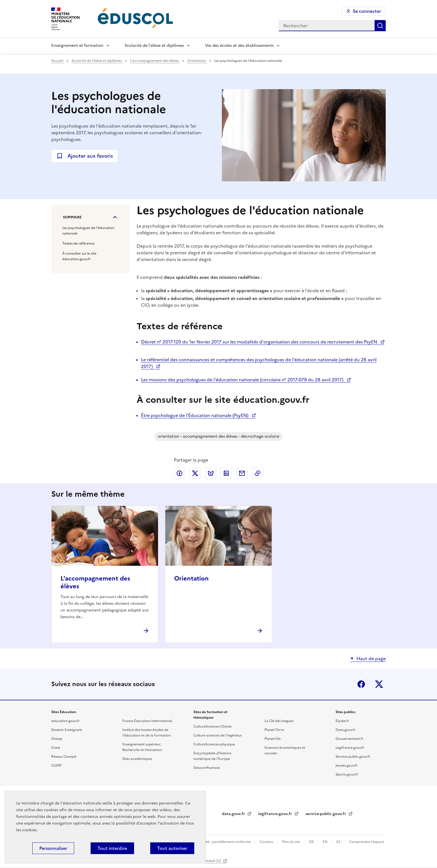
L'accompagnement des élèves (155, 61)
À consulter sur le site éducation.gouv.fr (79, 256)
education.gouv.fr (65, 721)
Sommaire (72, 217)
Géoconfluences (207, 768)
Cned (56, 748)
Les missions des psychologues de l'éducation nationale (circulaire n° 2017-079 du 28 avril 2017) (243, 380)
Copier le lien (258, 473)
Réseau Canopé (64, 757)
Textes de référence (78, 243)
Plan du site (292, 842)
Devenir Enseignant (67, 730)
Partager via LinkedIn (226, 473)
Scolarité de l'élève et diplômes (154, 46)
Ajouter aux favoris (90, 156)
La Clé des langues (279, 721)
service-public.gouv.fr (326, 814)
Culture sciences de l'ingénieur (218, 735)
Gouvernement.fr (349, 739)
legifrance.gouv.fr (276, 814)
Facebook (361, 684)
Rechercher (380, 26)
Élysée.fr (342, 721)
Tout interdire (112, 848)
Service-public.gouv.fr (353, 757)
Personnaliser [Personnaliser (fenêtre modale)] (53, 848)
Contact (267, 842)
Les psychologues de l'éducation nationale (88, 231)
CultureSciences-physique (214, 744)
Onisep (57, 739)
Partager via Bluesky (211, 473)
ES (339, 842)
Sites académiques (137, 759)
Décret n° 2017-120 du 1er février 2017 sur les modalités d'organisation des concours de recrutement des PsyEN (260, 342)
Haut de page (371, 659)
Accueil (58, 61)
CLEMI (56, 765)
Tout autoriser (172, 848)
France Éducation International (147, 721)
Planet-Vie (273, 739)
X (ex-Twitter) (379, 684)
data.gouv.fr (234, 814)
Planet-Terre (274, 730)
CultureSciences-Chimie (213, 726)
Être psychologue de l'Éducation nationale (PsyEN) (195, 415)
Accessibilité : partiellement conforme (221, 842)
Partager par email (242, 473)
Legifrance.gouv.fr (350, 748)
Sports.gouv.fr (347, 774)
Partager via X (195, 473)
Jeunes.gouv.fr (347, 765)
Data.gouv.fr (346, 730)
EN (326, 842)
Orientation (197, 61)
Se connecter (367, 11)
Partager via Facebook (179, 473)
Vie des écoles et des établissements (239, 46)
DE (312, 842)
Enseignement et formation (77, 46)
